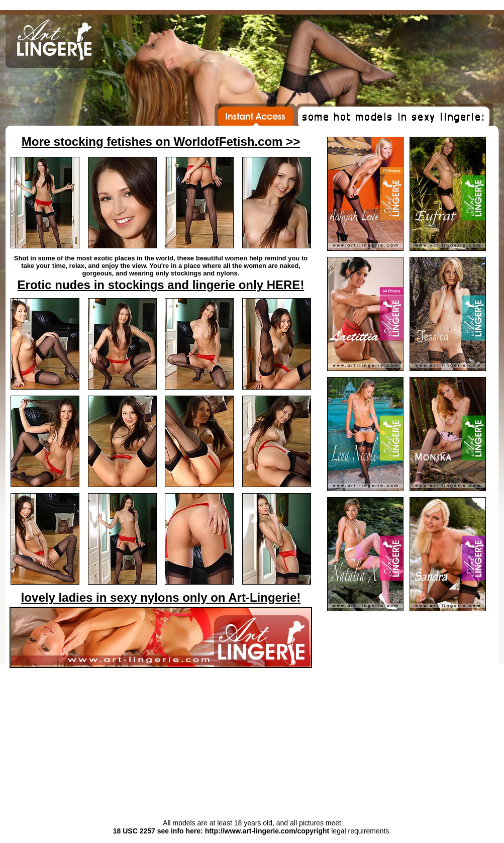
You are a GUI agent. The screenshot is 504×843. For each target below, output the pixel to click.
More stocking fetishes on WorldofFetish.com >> (161, 142)
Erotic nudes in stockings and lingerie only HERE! (161, 285)
